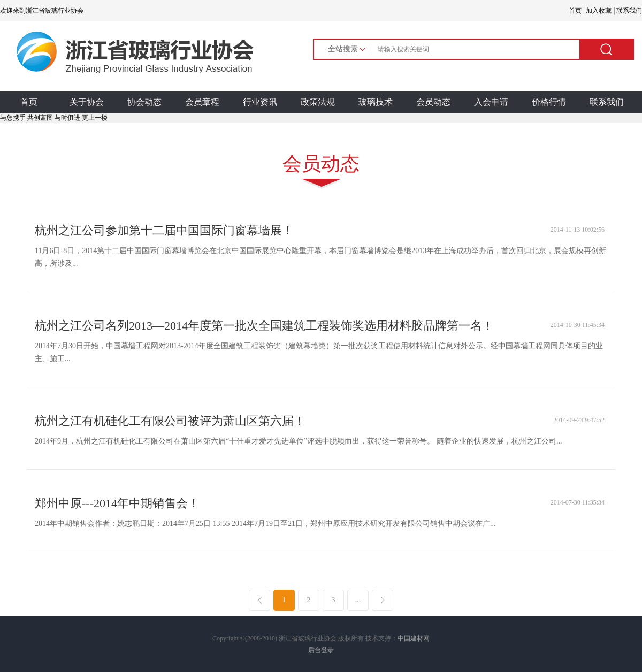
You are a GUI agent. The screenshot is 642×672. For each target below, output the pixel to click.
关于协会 (87, 102)
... (358, 600)
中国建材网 (414, 638)
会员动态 (433, 102)
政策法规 (318, 102)
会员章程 (202, 102)
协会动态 (144, 102)
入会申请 (491, 102)
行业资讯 (260, 102)
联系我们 (607, 102)
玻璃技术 (376, 102)
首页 (29, 102)
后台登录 (321, 650)
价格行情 (549, 102)
